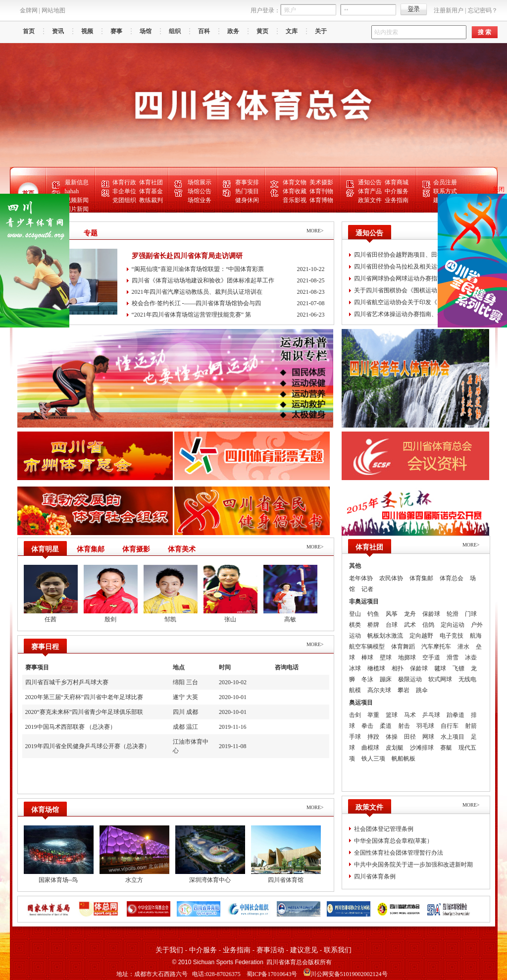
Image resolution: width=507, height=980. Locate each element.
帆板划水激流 (385, 636)
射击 (404, 726)
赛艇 (446, 748)
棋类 (355, 625)
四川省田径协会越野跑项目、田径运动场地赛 (413, 255)
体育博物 (321, 200)
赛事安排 (247, 182)
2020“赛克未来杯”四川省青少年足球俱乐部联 (84, 712)
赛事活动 (270, 950)
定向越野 (421, 636)
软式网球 (440, 679)
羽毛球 (425, 726)
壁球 (386, 657)
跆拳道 (456, 715)
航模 (355, 690)
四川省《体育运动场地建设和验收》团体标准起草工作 (228, 281)
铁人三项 (373, 759)
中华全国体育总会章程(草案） (394, 841)
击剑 (355, 715)
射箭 (471, 726)
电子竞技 (452, 636)
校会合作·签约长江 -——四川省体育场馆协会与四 (228, 303)
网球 (428, 737)
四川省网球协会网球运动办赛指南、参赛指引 (413, 278)
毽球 (440, 668)
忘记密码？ (483, 10)
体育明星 (45, 549)
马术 (410, 715)
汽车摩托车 (436, 647)
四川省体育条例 (375, 876)
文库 (292, 31)
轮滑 (453, 614)
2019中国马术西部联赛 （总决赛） (71, 727)
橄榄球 (376, 668)
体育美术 (182, 549)
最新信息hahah (77, 187)
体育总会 (452, 578)
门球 (471, 614)
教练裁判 (151, 200)
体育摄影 (136, 549)
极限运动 (410, 679)
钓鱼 (373, 614)
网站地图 (53, 10)
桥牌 (373, 625)
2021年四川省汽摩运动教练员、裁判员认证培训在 (228, 292)
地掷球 (407, 657)
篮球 (392, 715)
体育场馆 (45, 810)
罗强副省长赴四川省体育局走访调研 (187, 256)
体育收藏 (295, 191)
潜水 (463, 647)
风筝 (392, 614)
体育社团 (151, 182)
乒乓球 (431, 715)
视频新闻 (77, 200)
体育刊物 (321, 191)
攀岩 (404, 690)
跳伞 (422, 690)
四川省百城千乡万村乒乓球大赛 (67, 682)
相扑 (398, 668)
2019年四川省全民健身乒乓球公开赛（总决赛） (88, 746)
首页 (29, 31)
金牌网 (29, 10)
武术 (410, 625)
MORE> (315, 231)
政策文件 (370, 200)
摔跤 (373, 737)
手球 (355, 737)
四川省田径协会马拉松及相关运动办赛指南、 (413, 267)
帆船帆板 (404, 759)
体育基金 (151, 191)
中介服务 (397, 191)
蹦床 (386, 679)
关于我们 (169, 950)
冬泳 (367, 679)
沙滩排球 (422, 748)
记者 (367, 589)
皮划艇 (395, 748)
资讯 (58, 31)
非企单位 (124, 191)
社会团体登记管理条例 (384, 829)
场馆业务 (200, 200)
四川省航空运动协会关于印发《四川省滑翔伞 (413, 302)
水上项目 (453, 737)
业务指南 (397, 200)
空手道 (431, 657)
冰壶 (471, 657)
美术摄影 (321, 182)
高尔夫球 (379, 690)
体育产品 (370, 191)
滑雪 (453, 657)
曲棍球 (370, 748)
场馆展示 (200, 182)
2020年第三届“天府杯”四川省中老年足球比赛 (84, 697)
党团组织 (124, 200)
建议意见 (304, 950)
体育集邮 (91, 549)
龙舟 (410, 614)
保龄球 (431, 614)
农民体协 (391, 578)
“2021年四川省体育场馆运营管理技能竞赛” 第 (228, 315)
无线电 (467, 679)
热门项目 (247, 191)
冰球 (355, 668)
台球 (392, 625)
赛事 (116, 31)
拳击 (367, 726)
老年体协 (361, 578)
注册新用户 (449, 10)
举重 (373, 715)
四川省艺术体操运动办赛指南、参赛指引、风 (413, 314)
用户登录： (265, 10)
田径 (410, 737)
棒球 (367, 657)
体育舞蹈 (403, 647)
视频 (87, 31)
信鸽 (428, 625)
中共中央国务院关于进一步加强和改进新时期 (413, 865)
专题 (91, 233)
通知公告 (370, 182)
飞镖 (458, 668)
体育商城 (397, 182)
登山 (355, 614)
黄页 (262, 31)
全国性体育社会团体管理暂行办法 (399, 853)
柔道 (386, 726)
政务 (233, 31)
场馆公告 (200, 191)
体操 (392, 737)
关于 (321, 31)
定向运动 (453, 625)
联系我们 (338, 950)
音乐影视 (295, 200)
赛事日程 (45, 647)
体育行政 (124, 182)
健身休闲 (247, 200)
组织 (175, 31)
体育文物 (295, 182)
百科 (204, 31)
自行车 (450, 726)
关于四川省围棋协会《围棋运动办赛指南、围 (413, 290)
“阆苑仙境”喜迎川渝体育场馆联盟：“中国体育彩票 (228, 269)
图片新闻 (77, 209)
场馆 (146, 31)
